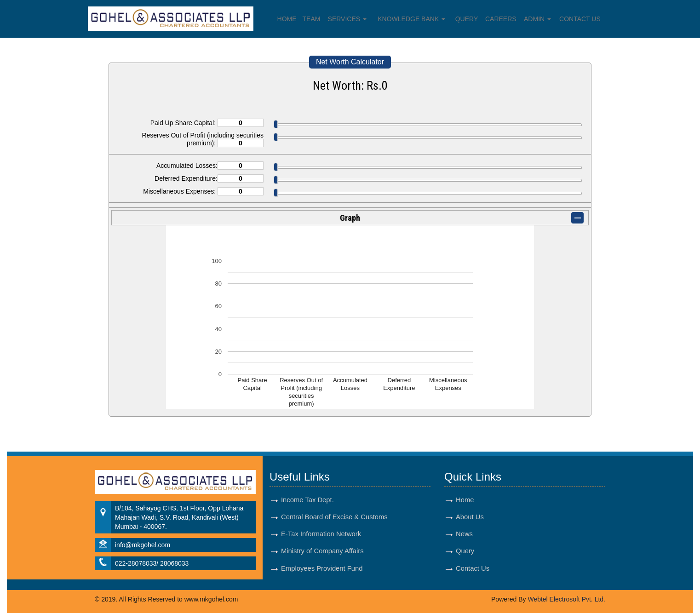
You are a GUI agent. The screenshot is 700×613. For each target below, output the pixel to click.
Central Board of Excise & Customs (334, 517)
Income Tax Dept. (307, 500)
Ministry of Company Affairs (322, 551)
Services (347, 19)
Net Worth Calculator (350, 62)
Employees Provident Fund (322, 568)
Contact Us (580, 19)
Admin (537, 19)
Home (287, 19)
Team (312, 19)
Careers (501, 19)
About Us (470, 517)
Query (467, 19)
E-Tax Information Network (321, 534)
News (464, 534)
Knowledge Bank (411, 19)
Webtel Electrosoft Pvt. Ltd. (566, 599)
